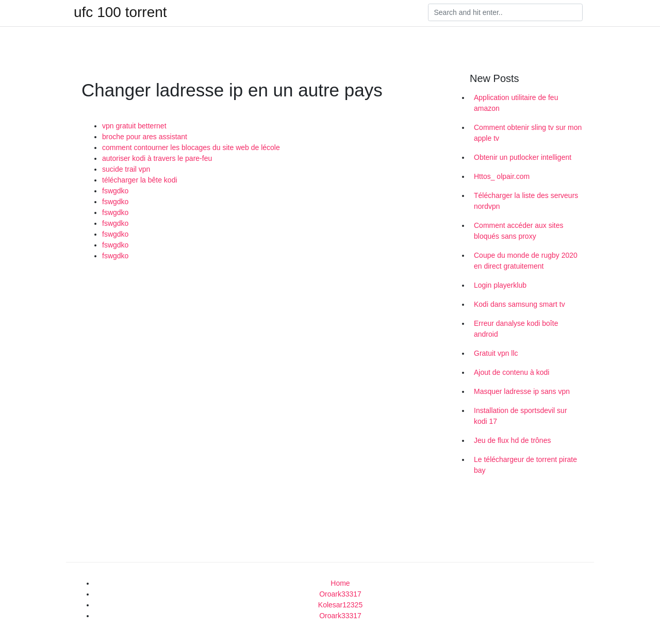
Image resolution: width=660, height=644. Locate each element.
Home (340, 583)
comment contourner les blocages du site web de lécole (191, 147)
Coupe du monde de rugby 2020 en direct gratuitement (526, 261)
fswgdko (115, 191)
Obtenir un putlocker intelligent (523, 157)
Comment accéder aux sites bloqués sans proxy (519, 231)
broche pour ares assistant (145, 137)
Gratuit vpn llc (496, 353)
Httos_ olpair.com (502, 176)
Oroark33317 (340, 594)
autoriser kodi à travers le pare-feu (157, 158)
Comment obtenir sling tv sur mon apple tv (528, 133)
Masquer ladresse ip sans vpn (522, 391)
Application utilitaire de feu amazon (516, 103)
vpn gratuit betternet (134, 126)
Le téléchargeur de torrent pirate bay (525, 465)
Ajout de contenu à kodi (511, 372)
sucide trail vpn (126, 169)
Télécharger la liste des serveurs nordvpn (526, 201)
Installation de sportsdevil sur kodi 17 (521, 416)
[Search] (505, 12)
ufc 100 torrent (120, 12)
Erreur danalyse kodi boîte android (516, 329)
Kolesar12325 (340, 605)
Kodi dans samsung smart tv (519, 304)
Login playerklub (500, 285)
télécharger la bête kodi (140, 180)
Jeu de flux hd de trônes (512, 440)
